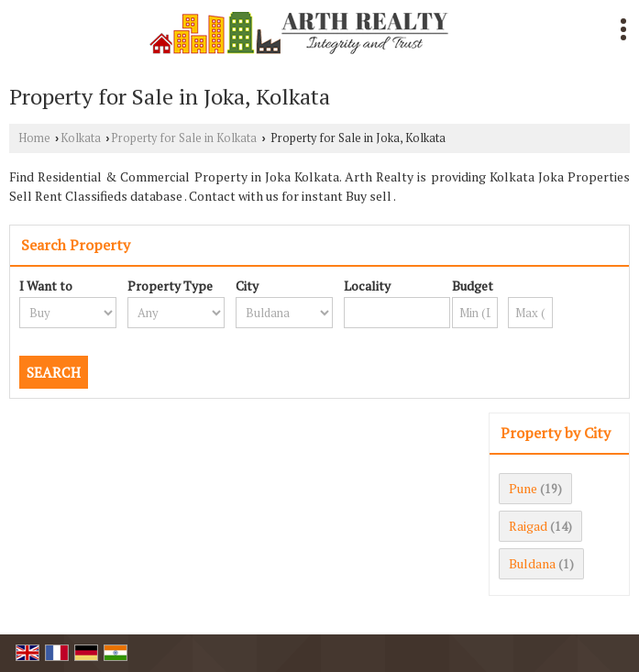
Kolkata (81, 138)
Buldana (532, 563)
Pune (523, 488)
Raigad (528, 526)
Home (34, 138)
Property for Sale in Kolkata (184, 138)
